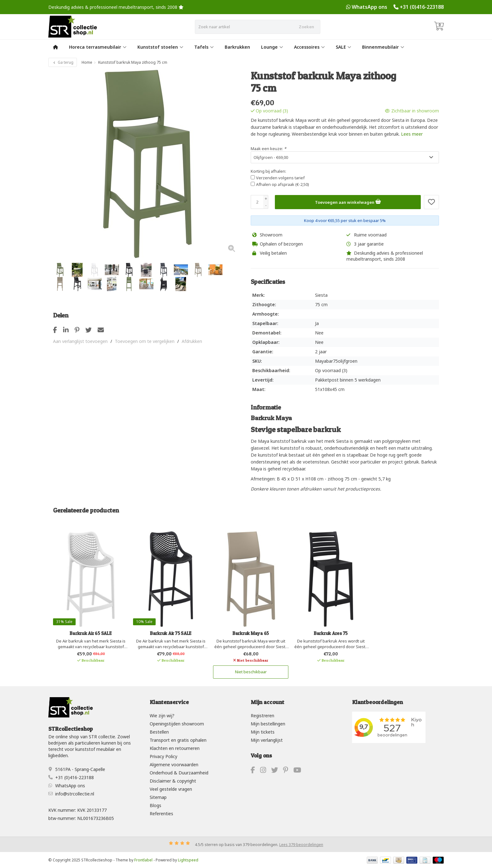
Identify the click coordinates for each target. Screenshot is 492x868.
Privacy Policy (163, 756)
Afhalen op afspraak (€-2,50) (283, 184)
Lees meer (412, 134)
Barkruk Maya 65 (251, 633)
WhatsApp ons (369, 7)
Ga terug (63, 62)
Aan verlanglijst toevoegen (80, 341)
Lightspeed (188, 860)
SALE (343, 47)
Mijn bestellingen (268, 724)
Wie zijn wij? (162, 716)
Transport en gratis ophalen (178, 740)
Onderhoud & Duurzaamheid (179, 773)
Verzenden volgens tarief (280, 178)
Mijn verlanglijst (267, 740)
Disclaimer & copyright (173, 781)
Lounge (272, 47)
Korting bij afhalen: (268, 171)
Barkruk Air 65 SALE (91, 633)
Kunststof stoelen (160, 47)
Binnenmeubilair (383, 47)
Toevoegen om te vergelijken (145, 341)
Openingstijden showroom (177, 724)
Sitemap (158, 797)
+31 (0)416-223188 (422, 7)
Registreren (262, 716)
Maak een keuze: (268, 149)
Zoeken (306, 27)
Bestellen (159, 732)
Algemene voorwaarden (174, 765)
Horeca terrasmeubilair (98, 47)
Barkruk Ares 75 (331, 633)
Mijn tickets (263, 732)
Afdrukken (192, 341)
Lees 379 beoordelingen (301, 844)
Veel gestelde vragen (171, 789)
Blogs (155, 805)
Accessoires (309, 47)
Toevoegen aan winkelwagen (348, 201)
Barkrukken (237, 47)
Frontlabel (143, 860)
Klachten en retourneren (175, 748)
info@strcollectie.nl (75, 793)
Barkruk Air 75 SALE (171, 633)
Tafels (204, 47)
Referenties (161, 814)
